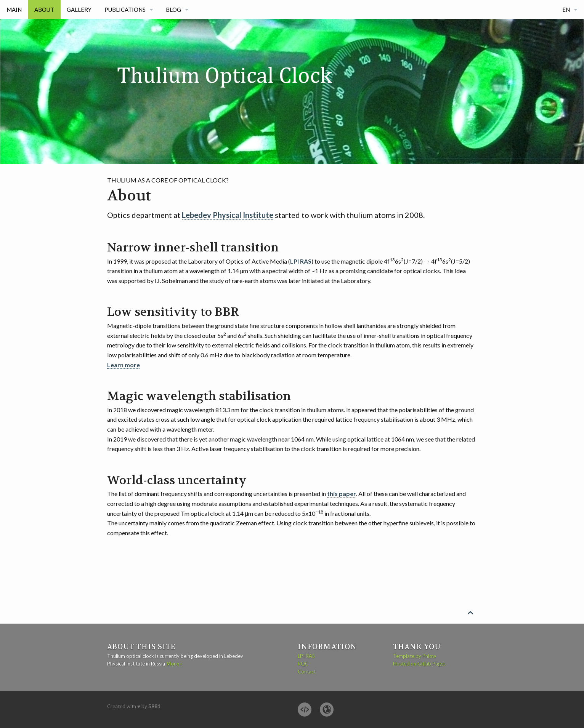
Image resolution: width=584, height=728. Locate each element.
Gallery (79, 10)
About (44, 10)
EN (566, 10)
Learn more (124, 365)
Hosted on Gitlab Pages (419, 664)
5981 (154, 706)
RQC (303, 664)
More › (174, 664)
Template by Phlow (415, 656)
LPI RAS (301, 261)
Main (14, 10)
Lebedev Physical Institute (228, 215)
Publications (125, 10)
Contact (307, 672)
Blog (173, 10)
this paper (342, 494)
